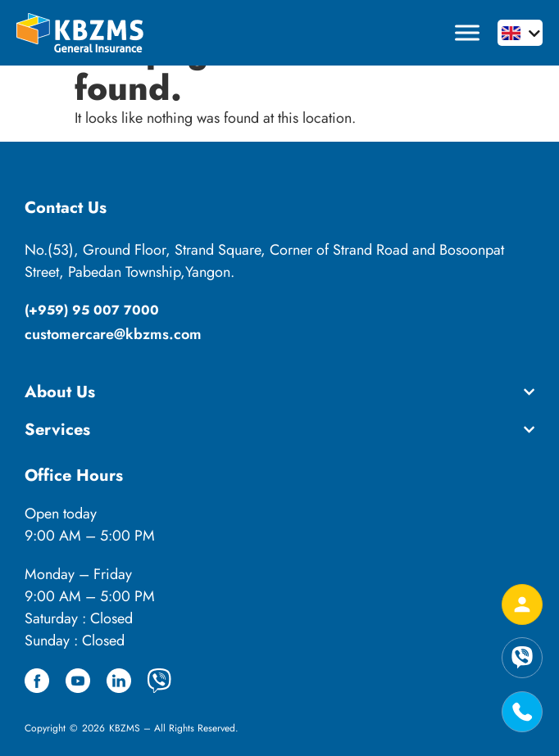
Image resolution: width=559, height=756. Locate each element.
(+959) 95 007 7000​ (92, 310)
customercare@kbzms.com (113, 334)
